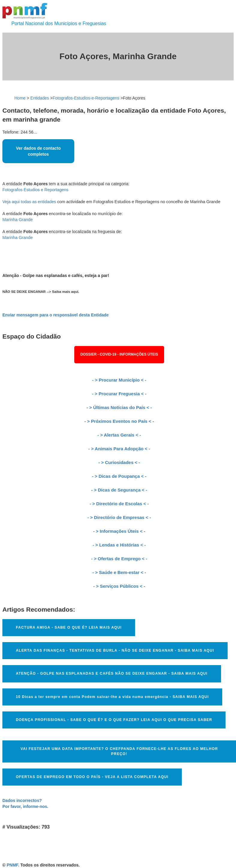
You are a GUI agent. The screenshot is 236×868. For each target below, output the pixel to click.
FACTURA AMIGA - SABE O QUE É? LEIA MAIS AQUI (69, 627)
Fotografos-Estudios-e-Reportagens (86, 98)
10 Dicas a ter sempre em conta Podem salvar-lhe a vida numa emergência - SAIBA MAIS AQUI (112, 697)
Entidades (40, 98)
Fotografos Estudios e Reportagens (35, 190)
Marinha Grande (18, 220)
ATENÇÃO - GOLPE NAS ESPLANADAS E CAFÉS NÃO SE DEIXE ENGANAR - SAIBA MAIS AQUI (112, 673)
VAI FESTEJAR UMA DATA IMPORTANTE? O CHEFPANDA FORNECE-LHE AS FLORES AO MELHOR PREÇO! (119, 751)
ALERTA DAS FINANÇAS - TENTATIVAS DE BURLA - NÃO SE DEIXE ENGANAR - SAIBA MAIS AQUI (115, 650)
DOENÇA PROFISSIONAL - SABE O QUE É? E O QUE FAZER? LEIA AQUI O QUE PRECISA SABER (114, 720)
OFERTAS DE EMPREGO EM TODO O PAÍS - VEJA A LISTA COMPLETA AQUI (92, 777)
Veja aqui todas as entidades (29, 202)
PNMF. (13, 865)
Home (20, 98)
